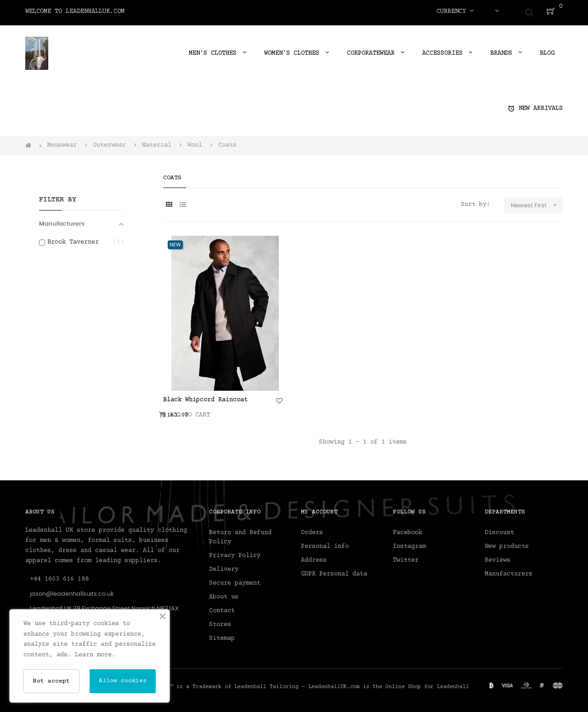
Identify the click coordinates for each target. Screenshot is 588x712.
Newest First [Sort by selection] (537, 202)
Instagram (409, 544)
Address (314, 558)
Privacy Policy (235, 553)
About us (224, 594)
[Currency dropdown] (455, 11)
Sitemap (222, 636)
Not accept (51, 681)
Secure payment (235, 581)
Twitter (406, 558)
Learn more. (95, 655)
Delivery (224, 567)
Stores (220, 622)
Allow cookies (123, 681)
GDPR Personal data (334, 571)
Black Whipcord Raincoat (205, 397)
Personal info (325, 544)
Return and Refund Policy (240, 535)
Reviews (498, 558)
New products (507, 544)
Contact (222, 608)
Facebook (407, 530)
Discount (499, 530)
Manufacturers (509, 571)
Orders (312, 530)
